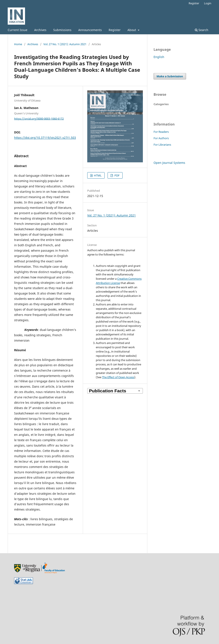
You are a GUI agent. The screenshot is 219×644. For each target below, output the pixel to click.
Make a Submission (170, 76)
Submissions (62, 30)
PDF (117, 175)
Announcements (90, 30)
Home (18, 44)
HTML (97, 175)
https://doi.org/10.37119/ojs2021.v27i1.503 (45, 138)
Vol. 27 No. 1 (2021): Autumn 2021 (65, 44)
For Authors (161, 138)
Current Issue (18, 30)
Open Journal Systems (169, 163)
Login (208, 3)
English (159, 57)
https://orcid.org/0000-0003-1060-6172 (39, 118)
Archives (40, 30)
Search (202, 30)
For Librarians (162, 145)
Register (115, 30)
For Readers (161, 132)
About (132, 30)
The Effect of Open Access (118, 377)
